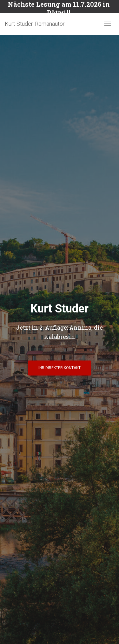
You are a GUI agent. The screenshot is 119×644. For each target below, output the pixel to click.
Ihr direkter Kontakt (60, 368)
